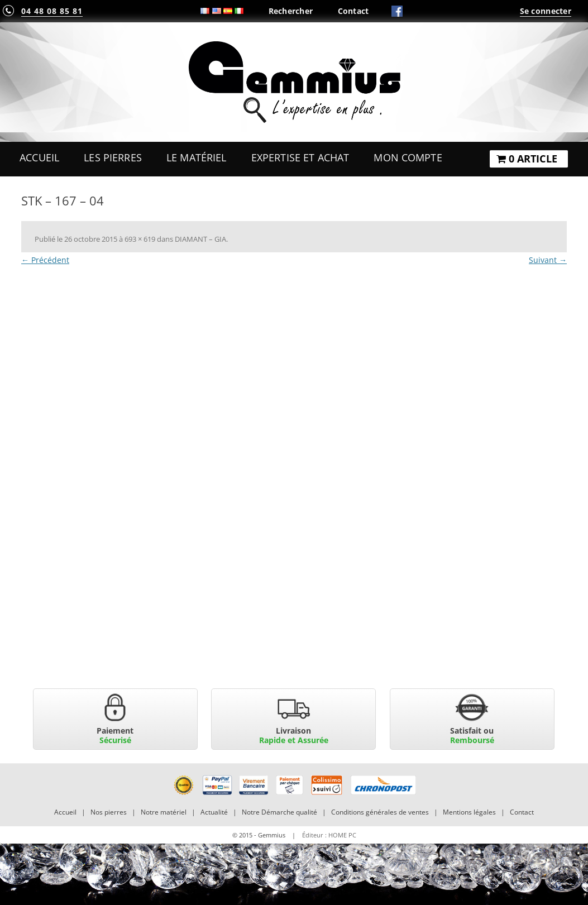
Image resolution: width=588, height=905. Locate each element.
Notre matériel (164, 812)
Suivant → (548, 260)
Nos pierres (109, 812)
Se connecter (546, 11)
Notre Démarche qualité (279, 812)
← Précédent (45, 260)
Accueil (39, 157)
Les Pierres (113, 157)
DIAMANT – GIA (200, 239)
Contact (353, 11)
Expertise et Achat (300, 157)
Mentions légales (469, 812)
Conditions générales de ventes (380, 812)
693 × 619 (140, 239)
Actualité (214, 812)
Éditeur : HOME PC (329, 835)
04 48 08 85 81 (52, 11)
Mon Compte (408, 157)
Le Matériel (197, 157)
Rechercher (291, 11)
